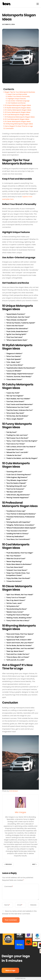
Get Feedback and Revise (17, 103)
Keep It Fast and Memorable (17, 94)
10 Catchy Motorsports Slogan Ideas (18, 110)
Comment (9, 886)
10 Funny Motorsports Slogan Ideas (18, 112)
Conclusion (9, 128)
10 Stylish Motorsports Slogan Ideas (18, 108)
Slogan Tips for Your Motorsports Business (20, 92)
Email (20, 905)
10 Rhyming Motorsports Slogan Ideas (19, 124)
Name (7, 905)
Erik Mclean (14, 791)
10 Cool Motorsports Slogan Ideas (17, 119)
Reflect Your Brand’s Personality (19, 97)
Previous (9, 864)
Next (34, 864)
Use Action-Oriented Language (19, 101)
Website (33, 905)
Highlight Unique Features (17, 99)
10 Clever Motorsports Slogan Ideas (18, 122)
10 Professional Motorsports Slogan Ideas (20, 117)
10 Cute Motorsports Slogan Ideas (17, 115)
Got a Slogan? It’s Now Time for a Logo (19, 126)
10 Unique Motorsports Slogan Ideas (18, 105)
